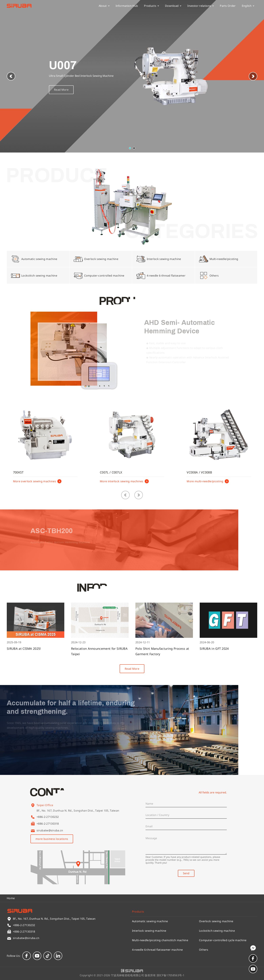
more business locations (52, 839)
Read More (61, 95)
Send (186, 873)
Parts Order (228, 6)
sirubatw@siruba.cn (50, 830)
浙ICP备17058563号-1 (170, 975)
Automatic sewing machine (150, 921)
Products (151, 6)
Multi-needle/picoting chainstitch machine (160, 940)
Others (204, 950)
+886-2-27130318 (48, 824)
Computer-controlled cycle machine (223, 940)
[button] (253, 76)
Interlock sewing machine (149, 931)
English (248, 6)
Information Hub (127, 6)
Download (173, 6)
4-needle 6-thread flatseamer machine (157, 950)
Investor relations (201, 6)
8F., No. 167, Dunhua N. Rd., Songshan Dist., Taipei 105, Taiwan (78, 815)
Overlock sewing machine (216, 921)
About (104, 6)
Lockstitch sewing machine (217, 931)
